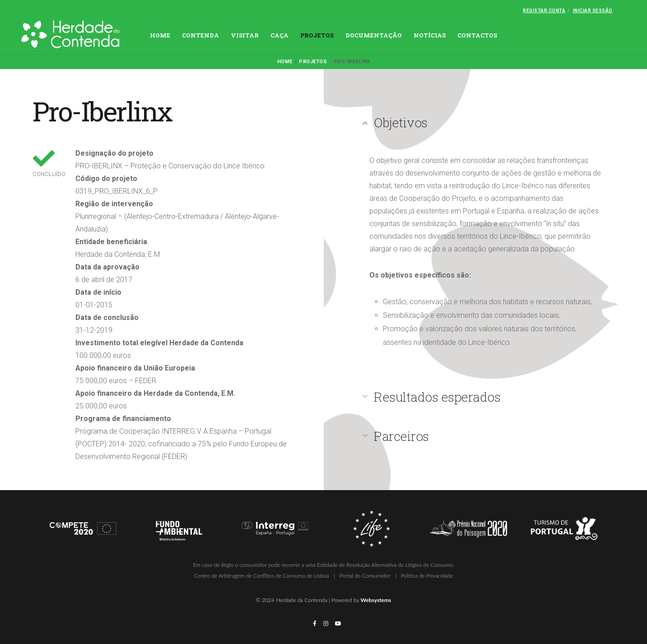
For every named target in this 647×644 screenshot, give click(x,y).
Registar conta (544, 11)
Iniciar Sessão (593, 11)
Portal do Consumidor (365, 576)
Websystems (376, 600)
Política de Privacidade (427, 576)
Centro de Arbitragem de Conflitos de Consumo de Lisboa (262, 576)
